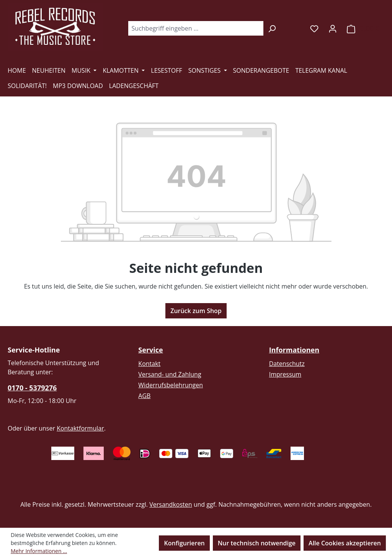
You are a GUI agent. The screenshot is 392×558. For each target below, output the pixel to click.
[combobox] (196, 28)
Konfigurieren (184, 543)
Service (150, 350)
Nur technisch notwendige (257, 543)
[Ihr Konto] (333, 28)
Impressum (285, 374)
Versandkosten (171, 504)
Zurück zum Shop (196, 311)
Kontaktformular (80, 428)
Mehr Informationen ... (39, 551)
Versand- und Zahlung (170, 374)
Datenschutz (287, 364)
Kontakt (149, 364)
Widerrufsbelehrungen (171, 385)
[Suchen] (272, 28)
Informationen (294, 350)
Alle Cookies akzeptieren (345, 543)
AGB (144, 396)
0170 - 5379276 (32, 388)
